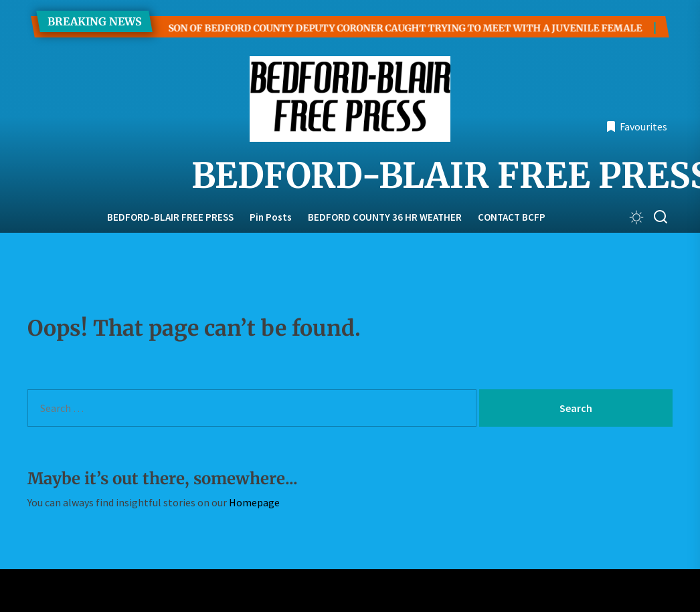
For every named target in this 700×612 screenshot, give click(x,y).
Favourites (636, 126)
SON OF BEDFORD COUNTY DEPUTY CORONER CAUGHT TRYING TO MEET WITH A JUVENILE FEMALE (388, 28)
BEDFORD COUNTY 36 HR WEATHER (385, 217)
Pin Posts (271, 217)
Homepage (254, 502)
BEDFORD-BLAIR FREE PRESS (350, 176)
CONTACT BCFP (512, 217)
